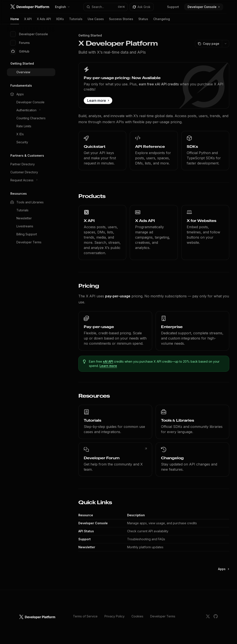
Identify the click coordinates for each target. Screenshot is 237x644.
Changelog (162, 21)
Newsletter (87, 547)
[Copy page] (208, 44)
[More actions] (226, 44)
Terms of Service (85, 616)
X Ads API (44, 21)
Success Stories (121, 21)
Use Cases (96, 21)
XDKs (60, 21)
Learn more (108, 366)
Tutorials (76, 21)
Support (173, 7)
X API (28, 21)
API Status (86, 531)
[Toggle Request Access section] (31, 180)
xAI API (108, 361)
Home (15, 21)
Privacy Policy (115, 616)
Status (143, 21)
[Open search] (105, 7)
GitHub (20, 51)
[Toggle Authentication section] (31, 110)
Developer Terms (163, 616)
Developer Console (29, 34)
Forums (20, 43)
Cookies (137, 616)
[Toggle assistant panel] (142, 7)
